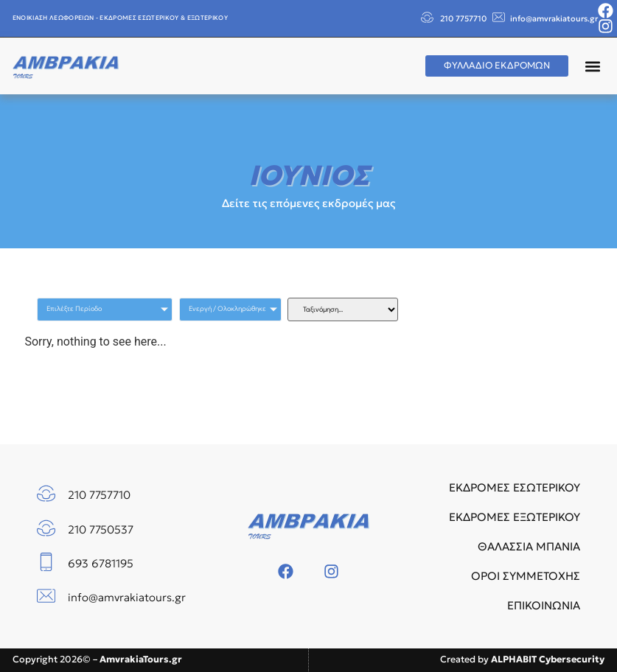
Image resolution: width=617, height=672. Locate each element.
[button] (592, 66)
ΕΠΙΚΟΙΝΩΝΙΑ (544, 605)
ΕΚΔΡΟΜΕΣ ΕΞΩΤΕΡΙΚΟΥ (515, 517)
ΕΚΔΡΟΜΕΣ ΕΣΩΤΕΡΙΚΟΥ (515, 487)
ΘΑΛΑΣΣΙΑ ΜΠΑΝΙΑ (529, 546)
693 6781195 (101, 563)
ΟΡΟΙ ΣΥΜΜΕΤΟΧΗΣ (526, 576)
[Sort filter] (343, 309)
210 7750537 (101, 529)
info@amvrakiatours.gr (554, 18)
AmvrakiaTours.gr (141, 659)
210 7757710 (463, 18)
